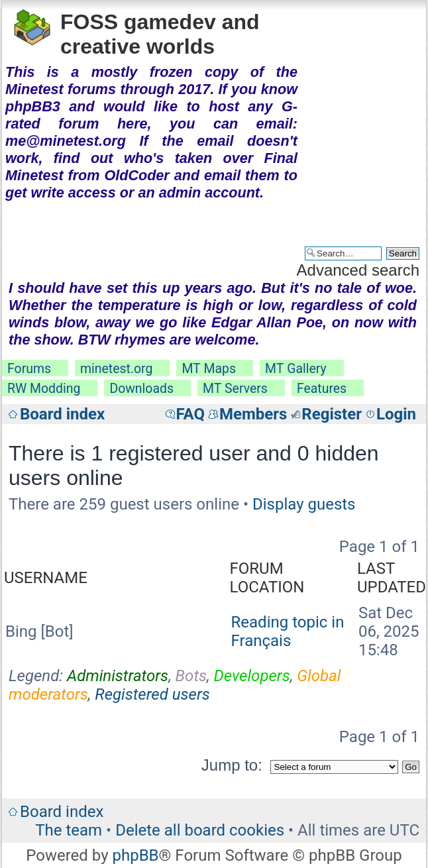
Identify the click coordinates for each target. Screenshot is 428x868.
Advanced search (358, 270)
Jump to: (232, 765)
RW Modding (44, 389)
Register (332, 414)
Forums (29, 369)
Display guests (304, 504)
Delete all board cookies (200, 830)
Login (396, 414)
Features (322, 389)
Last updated (392, 578)
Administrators (118, 676)
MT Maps (209, 369)
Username (46, 578)
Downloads (141, 389)
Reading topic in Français (288, 631)
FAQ (190, 414)
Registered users (152, 694)
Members (253, 414)
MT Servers (235, 389)
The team (69, 830)
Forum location (267, 578)
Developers (252, 676)
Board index (62, 414)
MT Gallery (296, 369)
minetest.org (116, 369)
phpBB (135, 855)
